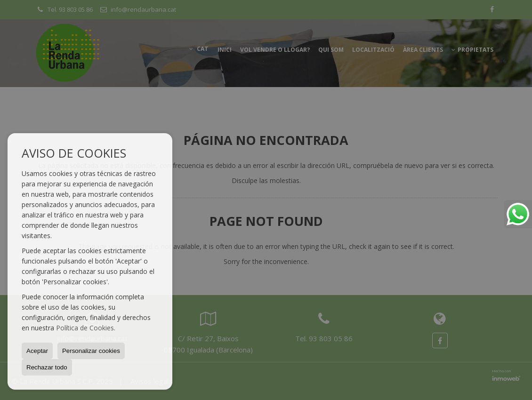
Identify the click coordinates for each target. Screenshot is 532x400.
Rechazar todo (47, 367)
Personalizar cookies (91, 351)
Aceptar (37, 351)
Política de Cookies (85, 328)
